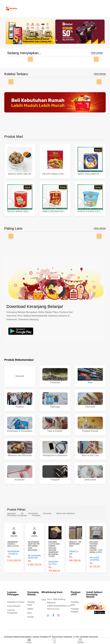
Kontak (31, 617)
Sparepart (12, 513)
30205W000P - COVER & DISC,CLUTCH (13, 544)
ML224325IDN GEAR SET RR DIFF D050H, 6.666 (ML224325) (34, 546)
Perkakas (36, 515)
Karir (30, 613)
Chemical (47, 513)
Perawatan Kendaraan (17, 515)
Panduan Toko (75, 603)
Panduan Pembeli (75, 610)
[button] (54, 40)
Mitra (44, 600)
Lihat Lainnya (97, 53)
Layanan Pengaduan (12, 611)
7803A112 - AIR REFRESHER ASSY (75, 544)
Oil (22, 513)
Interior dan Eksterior (65, 513)
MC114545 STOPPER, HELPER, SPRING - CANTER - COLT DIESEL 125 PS (96, 547)
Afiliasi (30, 609)
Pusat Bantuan (14, 606)
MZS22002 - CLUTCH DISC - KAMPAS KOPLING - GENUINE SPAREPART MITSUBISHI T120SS (55, 549)
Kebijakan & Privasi (16, 602)
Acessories (33, 513)
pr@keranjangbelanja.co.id (59, 606)
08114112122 (53, 609)
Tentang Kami (31, 603)
